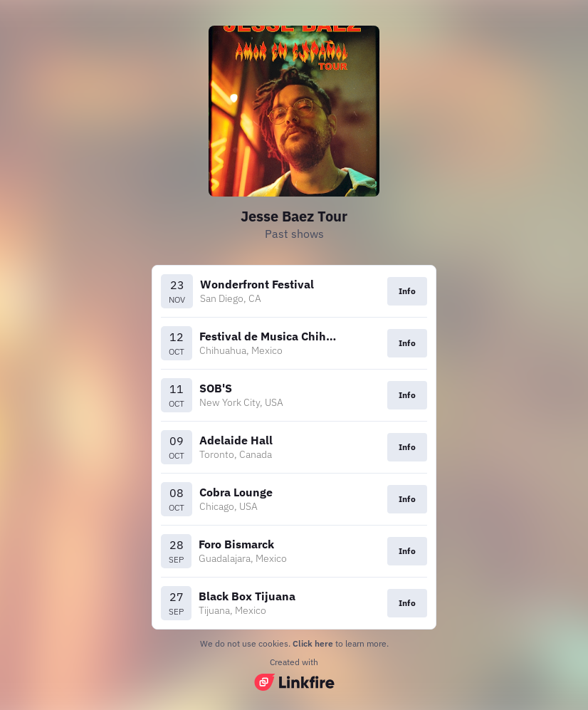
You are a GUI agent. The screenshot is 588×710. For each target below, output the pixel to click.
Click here (313, 643)
